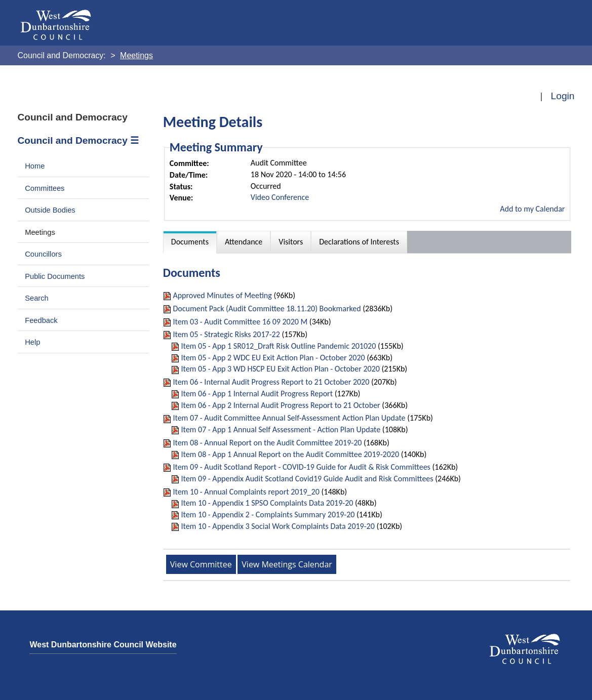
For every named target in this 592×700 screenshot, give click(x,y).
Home (35, 166)
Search (37, 298)
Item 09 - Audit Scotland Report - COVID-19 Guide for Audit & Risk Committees (301, 467)
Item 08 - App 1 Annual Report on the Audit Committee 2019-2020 (290, 454)
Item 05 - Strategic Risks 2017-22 (226, 334)
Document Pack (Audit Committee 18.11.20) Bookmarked (267, 308)
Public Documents (55, 276)
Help (32, 342)
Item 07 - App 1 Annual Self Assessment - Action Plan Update (281, 429)
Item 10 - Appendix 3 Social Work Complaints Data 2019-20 (278, 526)
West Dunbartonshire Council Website (103, 645)
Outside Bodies (50, 210)
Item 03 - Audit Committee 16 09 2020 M (240, 322)
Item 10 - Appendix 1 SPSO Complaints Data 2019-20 (267, 503)
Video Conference (280, 197)
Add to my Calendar (532, 209)
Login (563, 96)
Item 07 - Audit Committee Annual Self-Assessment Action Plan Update (289, 418)
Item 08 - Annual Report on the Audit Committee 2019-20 (267, 443)
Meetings (40, 232)
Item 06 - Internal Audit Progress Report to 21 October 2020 (271, 382)
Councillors (43, 254)
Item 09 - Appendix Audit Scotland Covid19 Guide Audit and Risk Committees (307, 479)
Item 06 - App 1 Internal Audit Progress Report (257, 394)
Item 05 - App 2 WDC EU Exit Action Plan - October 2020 (273, 358)
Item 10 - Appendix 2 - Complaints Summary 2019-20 (268, 514)
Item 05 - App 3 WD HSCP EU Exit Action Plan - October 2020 (280, 369)
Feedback (41, 320)
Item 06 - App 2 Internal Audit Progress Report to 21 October (280, 405)
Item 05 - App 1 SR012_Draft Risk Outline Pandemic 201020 (278, 346)
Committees (45, 188)
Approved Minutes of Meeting (222, 295)
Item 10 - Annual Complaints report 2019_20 (246, 492)
